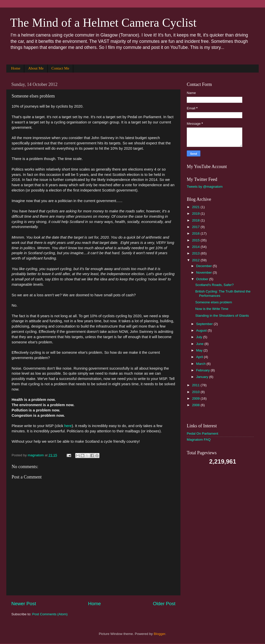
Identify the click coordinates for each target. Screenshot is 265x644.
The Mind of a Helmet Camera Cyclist (103, 23)
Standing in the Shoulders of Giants (222, 316)
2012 (196, 260)
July (200, 337)
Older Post (164, 604)
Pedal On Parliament (203, 433)
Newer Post (24, 604)
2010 (196, 392)
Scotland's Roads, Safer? (215, 285)
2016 (196, 233)
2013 (196, 253)
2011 (196, 385)
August (202, 330)
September (205, 324)
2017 (196, 227)
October (203, 279)
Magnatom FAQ (199, 440)
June (200, 344)
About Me (36, 68)
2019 (196, 214)
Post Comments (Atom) (50, 614)
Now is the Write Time (212, 309)
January (203, 377)
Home (16, 68)
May (200, 350)
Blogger (160, 634)
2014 (196, 247)
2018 (196, 220)
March (201, 364)
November (204, 272)
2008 (196, 405)
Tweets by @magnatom (205, 187)
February (203, 370)
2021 (196, 207)
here (68, 426)
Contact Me (60, 68)
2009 (196, 398)
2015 (196, 240)
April (200, 357)
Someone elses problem (214, 302)
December (204, 266)
